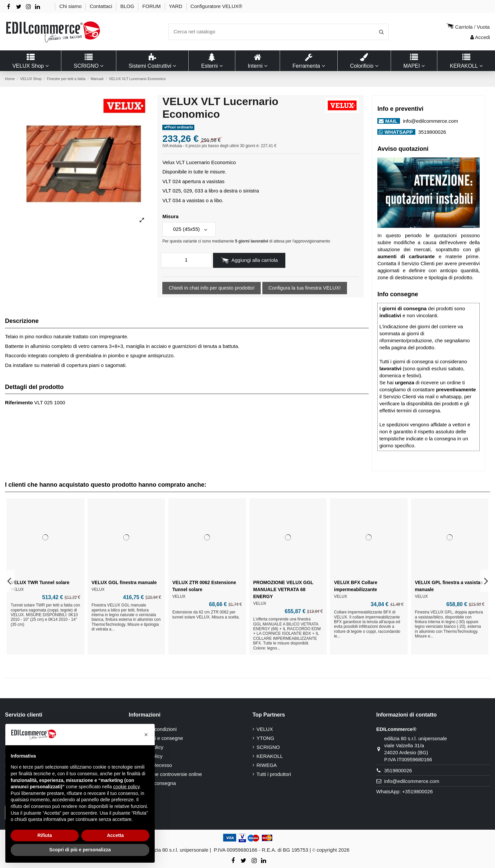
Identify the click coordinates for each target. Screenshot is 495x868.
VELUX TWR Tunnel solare (40, 582)
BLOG (128, 6)
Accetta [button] (115, 835)
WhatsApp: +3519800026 (405, 791)
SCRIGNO (268, 747)
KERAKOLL (270, 756)
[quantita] (186, 260)
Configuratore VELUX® (216, 6)
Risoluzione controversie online (167, 774)
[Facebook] (9, 7)
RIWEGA (267, 765)
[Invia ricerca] (381, 32)
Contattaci (102, 6)
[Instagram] (29, 7)
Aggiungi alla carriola (249, 260)
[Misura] (189, 229)
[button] (146, 735)
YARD (176, 6)
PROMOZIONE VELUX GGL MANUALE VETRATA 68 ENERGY (283, 589)
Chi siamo (71, 6)
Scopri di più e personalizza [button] (80, 850)
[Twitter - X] (19, 7)
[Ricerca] (279, 32)
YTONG (265, 738)
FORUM (152, 6)
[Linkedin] (37, 7)
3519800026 (432, 132)
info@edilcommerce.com (429, 121)
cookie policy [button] (126, 787)
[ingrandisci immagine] (142, 220)
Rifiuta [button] (45, 835)
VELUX (265, 729)
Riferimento (19, 402)
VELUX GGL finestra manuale (124, 582)
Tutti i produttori (274, 774)
